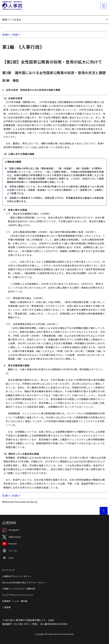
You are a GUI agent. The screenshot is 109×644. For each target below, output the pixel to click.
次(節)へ (16, 35)
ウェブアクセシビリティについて (18, 595)
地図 (51, 620)
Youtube (10, 544)
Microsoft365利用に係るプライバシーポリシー (25, 583)
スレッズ (10, 551)
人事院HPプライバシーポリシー (17, 576)
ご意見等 (6, 607)
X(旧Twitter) (12, 537)
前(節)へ (7, 35)
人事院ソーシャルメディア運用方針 (19, 589)
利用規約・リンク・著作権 (15, 601)
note (8, 558)
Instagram (11, 530)
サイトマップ (9, 570)
